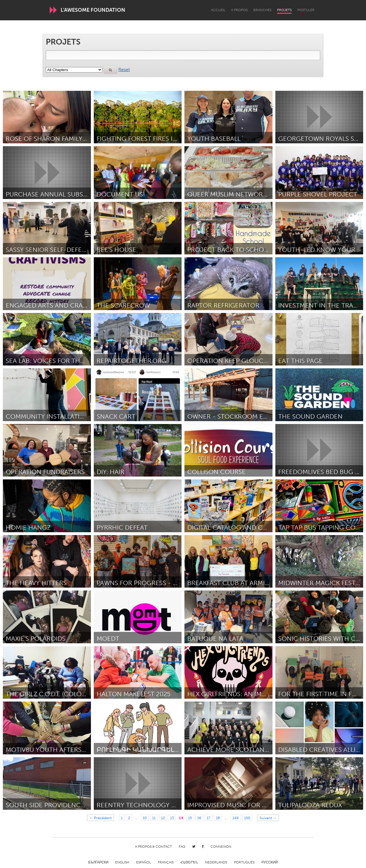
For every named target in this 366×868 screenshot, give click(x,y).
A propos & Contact (153, 847)
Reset (124, 70)
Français (166, 862)
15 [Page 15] (190, 818)
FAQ (182, 847)
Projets (284, 10)
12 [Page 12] (163, 818)
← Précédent (101, 818)
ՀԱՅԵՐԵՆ (189, 862)
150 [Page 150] (247, 818)
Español (144, 862)
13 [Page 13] (172, 818)
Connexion (221, 847)
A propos (239, 10)
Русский (269, 862)
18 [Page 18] (218, 818)
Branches (262, 10)
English (122, 862)
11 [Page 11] (154, 818)
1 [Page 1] (122, 818)
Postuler (306, 10)
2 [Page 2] (129, 818)
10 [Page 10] (145, 818)
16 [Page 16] (199, 818)
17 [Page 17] (209, 818)
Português (244, 862)
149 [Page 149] (236, 818)
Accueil (218, 10)
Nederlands (216, 862)
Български (99, 862)
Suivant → (268, 818)
